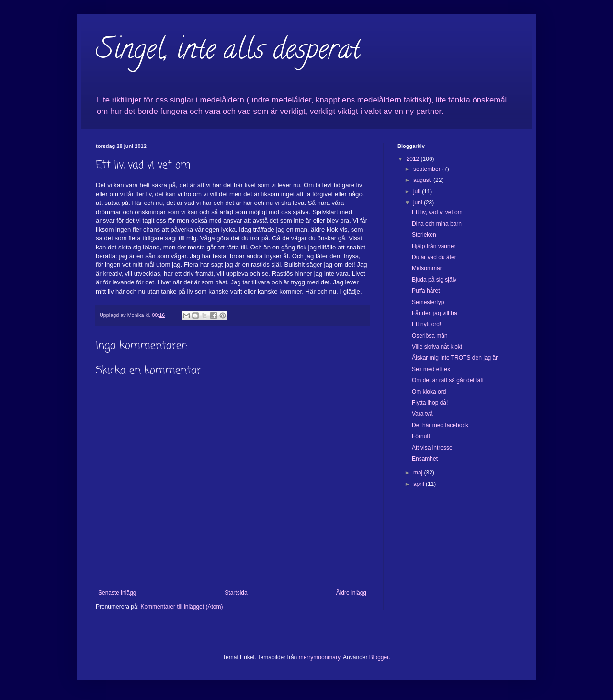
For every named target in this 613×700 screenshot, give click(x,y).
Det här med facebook (440, 425)
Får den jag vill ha (435, 313)
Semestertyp (428, 302)
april (420, 484)
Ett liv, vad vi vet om (437, 212)
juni (419, 203)
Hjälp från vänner (434, 246)
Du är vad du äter (434, 257)
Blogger (379, 657)
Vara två (422, 414)
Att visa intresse (432, 448)
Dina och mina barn (437, 224)
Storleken (424, 235)
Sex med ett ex (431, 369)
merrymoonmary (319, 657)
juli (418, 192)
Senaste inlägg (117, 593)
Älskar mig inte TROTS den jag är (455, 358)
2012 (414, 159)
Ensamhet (425, 459)
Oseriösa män (430, 336)
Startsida (236, 593)
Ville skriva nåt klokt (437, 347)
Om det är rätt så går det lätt (448, 380)
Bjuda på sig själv (434, 280)
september (428, 169)
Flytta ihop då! (430, 403)
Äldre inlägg (351, 593)
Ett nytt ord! (426, 324)
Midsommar (427, 268)
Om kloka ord (429, 392)
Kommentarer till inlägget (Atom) (182, 607)
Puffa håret (426, 291)
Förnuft (421, 436)
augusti (423, 180)
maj (419, 473)
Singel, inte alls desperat (228, 52)
